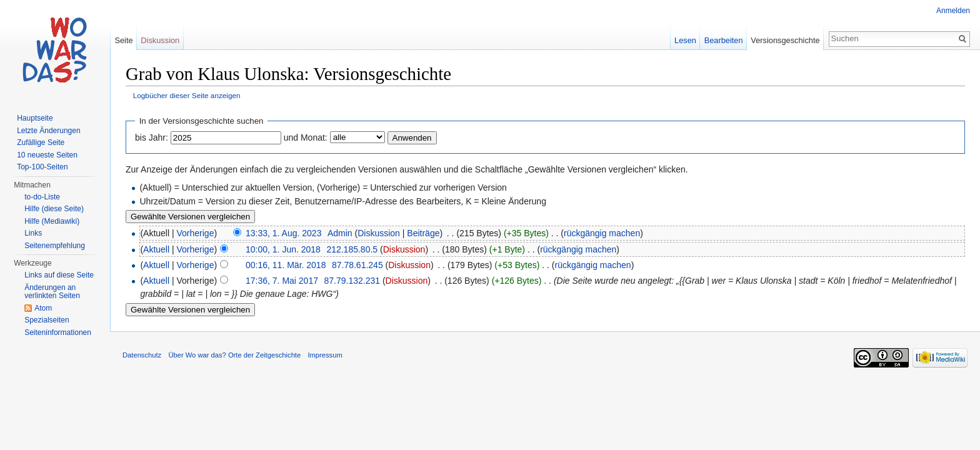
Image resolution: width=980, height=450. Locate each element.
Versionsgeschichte (785, 40)
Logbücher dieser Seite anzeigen (187, 95)
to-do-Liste (42, 197)
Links (33, 233)
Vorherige (196, 233)
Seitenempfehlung (55, 246)
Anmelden (953, 11)
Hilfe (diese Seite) (54, 209)
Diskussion (379, 233)
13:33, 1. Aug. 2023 (283, 233)
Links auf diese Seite (59, 275)
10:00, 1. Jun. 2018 (283, 249)
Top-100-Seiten (42, 167)
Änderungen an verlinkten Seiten (52, 292)
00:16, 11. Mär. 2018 (286, 265)
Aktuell (156, 249)
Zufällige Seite (41, 142)
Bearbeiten (724, 40)
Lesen (685, 40)
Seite (123, 40)
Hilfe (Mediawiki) (52, 221)
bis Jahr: (152, 137)
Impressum (325, 355)
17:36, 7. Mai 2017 (282, 281)
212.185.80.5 (352, 249)
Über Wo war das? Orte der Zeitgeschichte (234, 355)
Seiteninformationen (58, 332)
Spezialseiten (47, 320)
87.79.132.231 (352, 281)
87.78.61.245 (357, 265)
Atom (43, 308)
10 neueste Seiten (47, 155)
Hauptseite (35, 118)
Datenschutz (142, 355)
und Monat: (306, 137)
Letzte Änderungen (48, 131)
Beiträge (423, 233)
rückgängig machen (602, 233)
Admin (340, 233)
